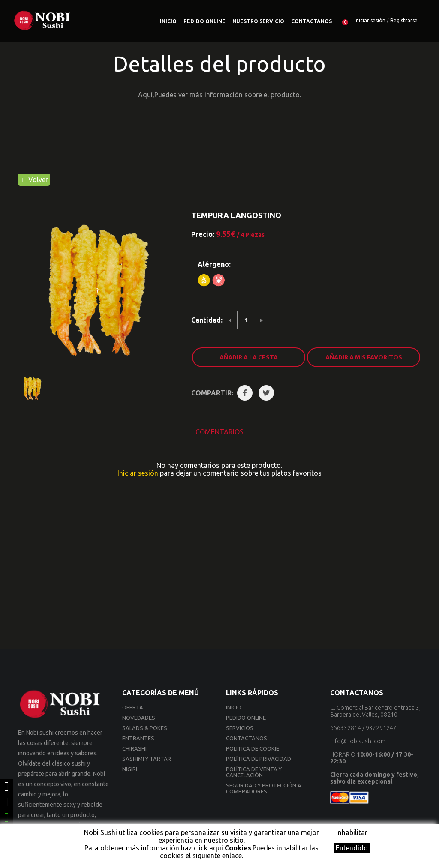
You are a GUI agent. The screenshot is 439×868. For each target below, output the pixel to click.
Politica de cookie (253, 748)
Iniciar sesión (370, 20)
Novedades (139, 718)
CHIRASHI (134, 748)
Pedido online (204, 21)
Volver (35, 180)
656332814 (346, 728)
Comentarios (219, 432)
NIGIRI (130, 769)
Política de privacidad (259, 759)
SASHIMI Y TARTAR (147, 759)
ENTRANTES (138, 738)
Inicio (168, 21)
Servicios (240, 728)
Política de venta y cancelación (254, 772)
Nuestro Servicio (258, 21)
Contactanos (311, 21)
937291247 (381, 728)
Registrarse (404, 20)
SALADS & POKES (145, 728)
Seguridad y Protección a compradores (264, 788)
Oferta (133, 707)
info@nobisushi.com (358, 741)
